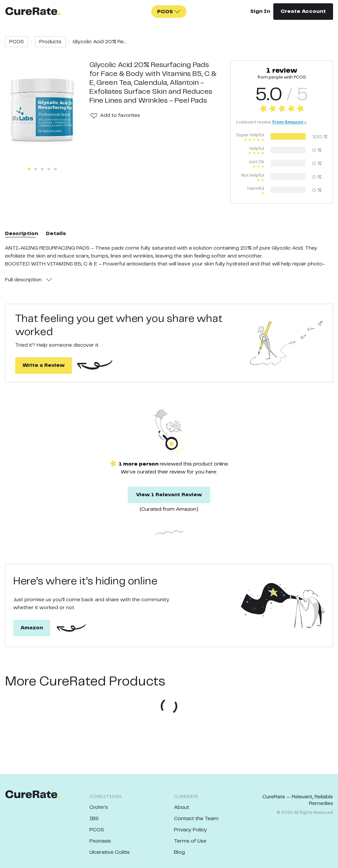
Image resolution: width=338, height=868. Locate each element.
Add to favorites (120, 115)
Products (50, 42)
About (182, 807)
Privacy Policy (190, 830)
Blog (179, 852)
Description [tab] (21, 234)
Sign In (260, 11)
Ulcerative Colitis (110, 852)
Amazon (32, 628)
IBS (94, 819)
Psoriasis (100, 841)
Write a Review (44, 365)
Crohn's (99, 807)
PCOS (17, 42)
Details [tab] (56, 234)
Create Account (303, 11)
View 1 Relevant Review (169, 495)
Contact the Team (196, 819)
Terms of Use (190, 841)
